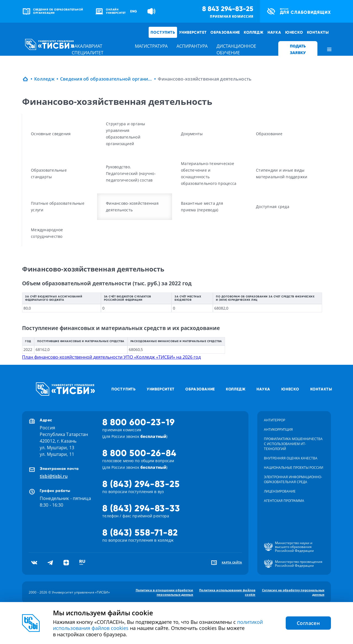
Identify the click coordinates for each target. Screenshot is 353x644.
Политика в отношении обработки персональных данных (165, 592)
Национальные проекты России (294, 468)
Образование (225, 32)
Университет (193, 32)
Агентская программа (284, 501)
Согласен (308, 623)
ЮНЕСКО (294, 32)
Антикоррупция (278, 429)
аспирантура (192, 46)
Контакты (318, 32)
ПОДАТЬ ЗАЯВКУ (298, 49)
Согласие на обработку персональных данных (293, 592)
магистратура (151, 46)
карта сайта (232, 562)
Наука (274, 32)
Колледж (254, 32)
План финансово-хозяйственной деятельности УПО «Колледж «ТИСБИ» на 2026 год (111, 357)
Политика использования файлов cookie (227, 592)
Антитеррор (275, 420)
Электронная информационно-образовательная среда (293, 479)
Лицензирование (280, 491)
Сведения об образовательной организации (106, 79)
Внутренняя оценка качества (291, 458)
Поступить (163, 32)
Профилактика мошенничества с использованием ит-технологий (293, 444)
